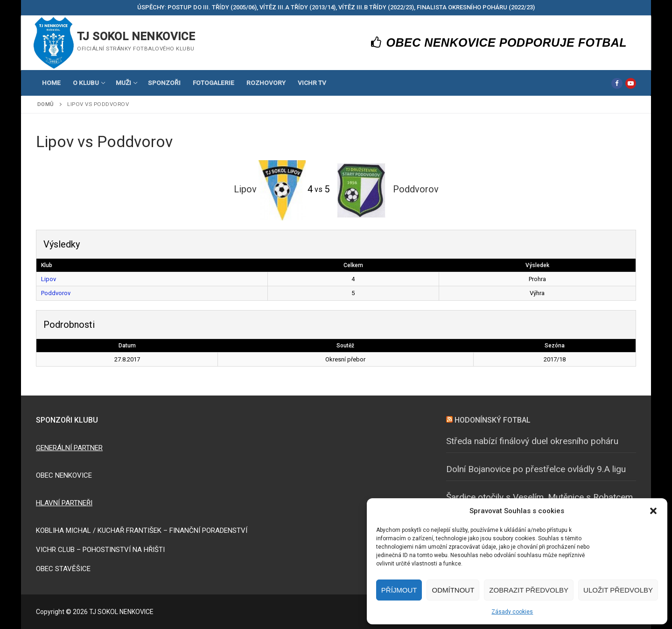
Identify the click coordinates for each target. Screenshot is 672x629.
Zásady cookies (512, 612)
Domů (46, 104)
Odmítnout (453, 590)
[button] (653, 511)
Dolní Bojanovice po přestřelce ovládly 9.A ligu (536, 469)
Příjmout (399, 590)
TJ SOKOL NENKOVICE (136, 36)
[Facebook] (617, 83)
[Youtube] (631, 83)
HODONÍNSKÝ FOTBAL (493, 420)
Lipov (49, 279)
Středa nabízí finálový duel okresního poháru (532, 441)
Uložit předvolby (618, 590)
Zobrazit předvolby (529, 590)
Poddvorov (56, 293)
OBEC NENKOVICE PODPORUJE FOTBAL (499, 42)
